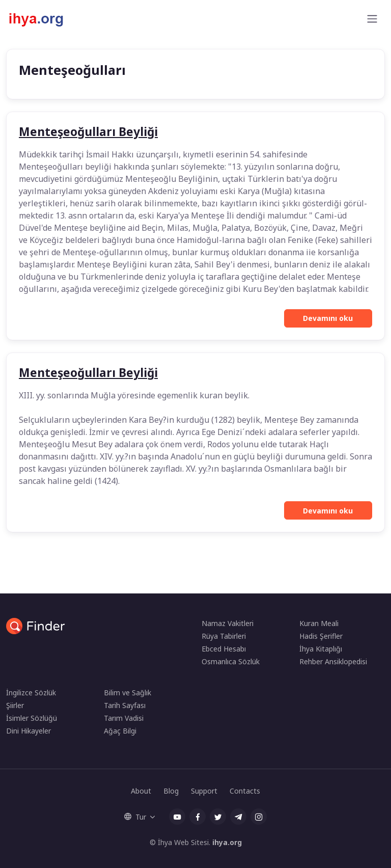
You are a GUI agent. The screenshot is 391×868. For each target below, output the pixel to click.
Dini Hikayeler (29, 731)
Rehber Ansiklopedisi (333, 661)
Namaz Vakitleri (228, 623)
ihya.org (227, 842)
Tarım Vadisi (124, 718)
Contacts (245, 791)
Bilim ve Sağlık (128, 693)
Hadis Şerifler (321, 636)
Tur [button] (135, 817)
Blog (171, 791)
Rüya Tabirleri (224, 636)
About (141, 791)
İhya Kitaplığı (321, 649)
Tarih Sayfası (125, 705)
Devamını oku (328, 318)
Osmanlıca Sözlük (231, 661)
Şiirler (15, 705)
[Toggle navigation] (372, 19)
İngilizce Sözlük (31, 693)
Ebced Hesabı (224, 649)
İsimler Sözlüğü (32, 718)
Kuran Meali (319, 623)
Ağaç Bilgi (120, 731)
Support (204, 791)
